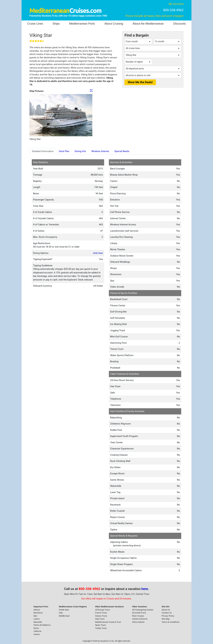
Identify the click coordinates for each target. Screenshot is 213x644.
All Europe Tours (103, 610)
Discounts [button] (180, 24)
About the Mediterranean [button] (148, 24)
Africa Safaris (138, 622)
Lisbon (37, 619)
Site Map (166, 619)
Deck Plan (64, 151)
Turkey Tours (101, 628)
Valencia (37, 631)
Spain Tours (101, 625)
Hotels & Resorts (140, 619)
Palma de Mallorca (42, 625)
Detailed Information (43, 151)
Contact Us (167, 613)
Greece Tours (101, 616)
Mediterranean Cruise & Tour (108, 622)
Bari (35, 616)
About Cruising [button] (114, 24)
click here (98, 253)
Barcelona (38, 613)
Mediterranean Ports (82, 24)
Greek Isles (64, 610)
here (145, 589)
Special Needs (122, 151)
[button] (34, 115)
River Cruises (138, 616)
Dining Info (80, 151)
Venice (37, 634)
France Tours (101, 613)
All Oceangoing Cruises (143, 610)
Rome (36, 628)
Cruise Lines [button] (35, 24)
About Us (166, 610)
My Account (176, 4)
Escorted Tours (139, 613)
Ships (56, 24)
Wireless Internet (100, 151)
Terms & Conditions (170, 622)
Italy (61, 613)
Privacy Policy (168, 616)
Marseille (38, 622)
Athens (37, 610)
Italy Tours (100, 619)
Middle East (64, 616)
